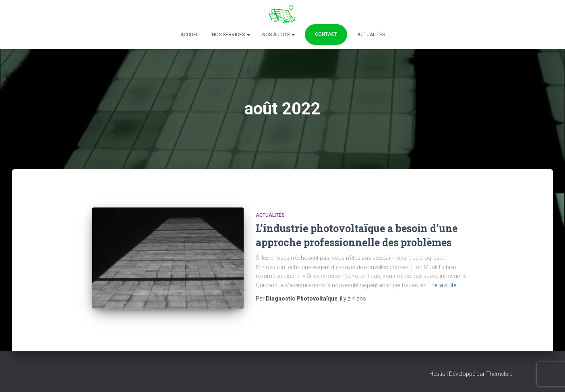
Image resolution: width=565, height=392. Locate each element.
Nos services (231, 35)
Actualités (371, 35)
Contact (326, 34)
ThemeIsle (499, 374)
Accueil (190, 35)
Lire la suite (442, 285)
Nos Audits (278, 35)
